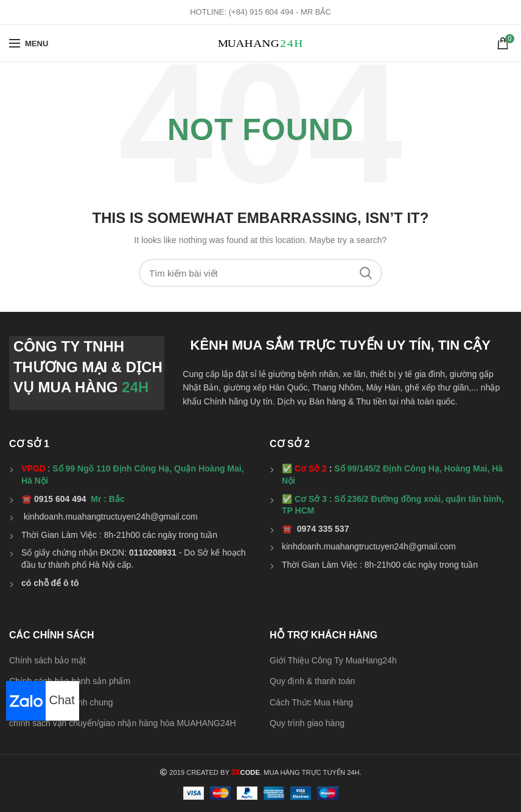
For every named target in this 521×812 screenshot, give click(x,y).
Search (366, 273)
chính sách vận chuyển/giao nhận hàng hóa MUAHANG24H (123, 723)
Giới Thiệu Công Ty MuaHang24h (333, 660)
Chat (40, 700)
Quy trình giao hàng (307, 723)
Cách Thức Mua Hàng (311, 702)
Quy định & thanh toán (312, 681)
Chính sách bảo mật (47, 660)
